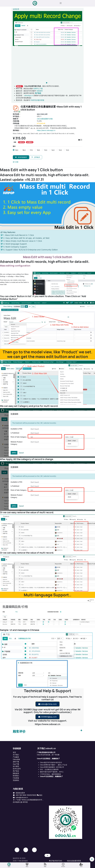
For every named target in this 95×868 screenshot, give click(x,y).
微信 (40, 795)
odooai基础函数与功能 (45, 119)
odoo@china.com (47, 704)
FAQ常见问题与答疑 (37, 100)
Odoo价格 (16, 760)
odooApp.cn (29, 96)
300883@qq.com (47, 717)
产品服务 (16, 757)
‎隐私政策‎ (16, 773)
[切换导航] (61, 3)
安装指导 (40, 91)
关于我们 (16, 755)
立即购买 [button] (36, 157)
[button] (16, 46)
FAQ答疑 (16, 778)
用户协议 (16, 771)
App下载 (16, 764)
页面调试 (16, 780)
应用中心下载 (38, 89)
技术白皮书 (17, 769)
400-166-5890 (21, 795)
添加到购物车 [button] (21, 157)
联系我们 (16, 776)
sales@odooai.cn (22, 798)
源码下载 (16, 762)
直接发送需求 (20, 793)
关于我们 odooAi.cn (47, 749)
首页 (14, 753)
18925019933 (32, 795)
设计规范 (16, 767)
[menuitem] (9, 865)
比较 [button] (16, 162)
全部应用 (16, 9)
